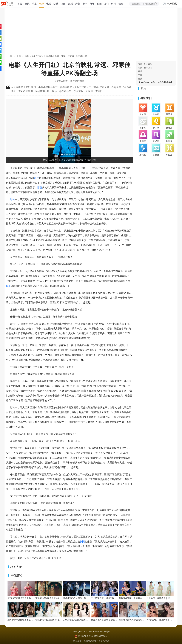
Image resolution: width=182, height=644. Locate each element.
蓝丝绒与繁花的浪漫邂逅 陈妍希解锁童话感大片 (141, 598)
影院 (40, 187)
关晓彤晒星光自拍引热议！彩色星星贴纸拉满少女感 (87, 620)
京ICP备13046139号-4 (99, 631)
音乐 (70, 4)
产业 (78, 4)
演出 (63, 4)
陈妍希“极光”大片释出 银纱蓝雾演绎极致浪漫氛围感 (87, 598)
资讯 (27, 4)
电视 (49, 4)
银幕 (8, 286)
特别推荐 (17, 575)
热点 (121, 4)
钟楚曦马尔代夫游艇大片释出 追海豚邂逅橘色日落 (142, 620)
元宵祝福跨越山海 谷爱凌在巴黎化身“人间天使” (113, 620)
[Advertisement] (91, 32)
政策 (99, 4)
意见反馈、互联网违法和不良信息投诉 (91, 641)
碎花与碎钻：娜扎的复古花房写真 (162, 620)
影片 (37, 178)
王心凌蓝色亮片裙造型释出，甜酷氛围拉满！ (112, 598)
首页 (20, 4)
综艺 (56, 4)
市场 (92, 4)
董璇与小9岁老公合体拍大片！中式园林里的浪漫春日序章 (62, 598)
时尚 (114, 4)
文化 (106, 4)
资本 (85, 4)
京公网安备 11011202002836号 (93, 636)
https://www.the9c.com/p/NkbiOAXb (155, 82)
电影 (42, 4)
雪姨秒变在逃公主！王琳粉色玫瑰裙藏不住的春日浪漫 (33, 598)
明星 (34, 4)
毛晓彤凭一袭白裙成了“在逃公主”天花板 (54, 620)
